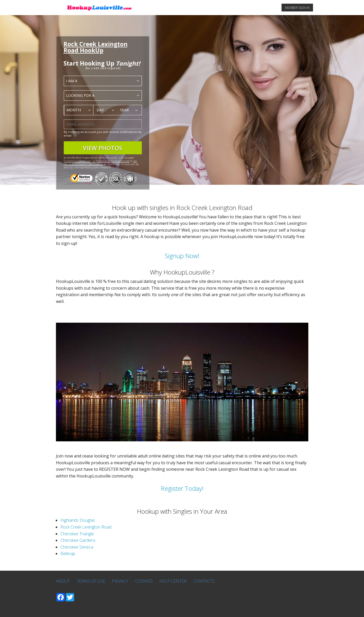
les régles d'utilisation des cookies (100, 163)
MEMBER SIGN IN (297, 8)
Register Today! (182, 488)
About (63, 581)
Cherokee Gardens (78, 540)
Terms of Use (91, 581)
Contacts (204, 581)
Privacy (120, 581)
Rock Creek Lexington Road (86, 527)
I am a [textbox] (72, 81)
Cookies (144, 581)
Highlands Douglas (78, 520)
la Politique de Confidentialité (111, 161)
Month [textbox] (74, 110)
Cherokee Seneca (77, 547)
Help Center (173, 581)
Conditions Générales (77, 161)
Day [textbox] (100, 110)
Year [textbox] (124, 110)
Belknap (68, 554)
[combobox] (103, 81)
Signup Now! (182, 256)
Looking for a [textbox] (80, 95)
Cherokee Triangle (77, 534)
